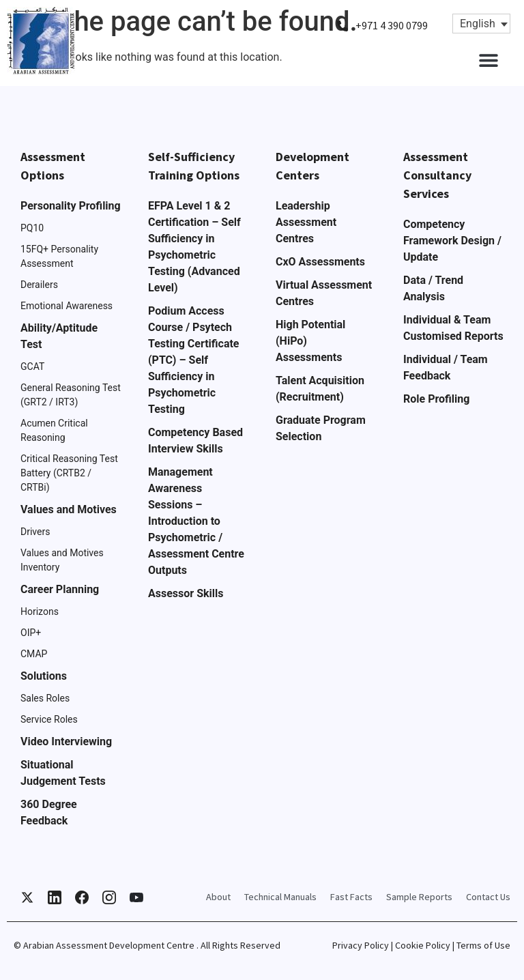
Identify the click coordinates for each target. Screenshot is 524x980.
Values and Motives (69, 509)
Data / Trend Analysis (433, 288)
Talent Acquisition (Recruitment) (320, 389)
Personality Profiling (71, 206)
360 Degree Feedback (49, 812)
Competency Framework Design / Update (452, 241)
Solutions (44, 676)
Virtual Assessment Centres (324, 293)
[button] (488, 60)
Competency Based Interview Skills (195, 441)
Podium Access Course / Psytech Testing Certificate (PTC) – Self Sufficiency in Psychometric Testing (194, 360)
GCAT (32, 366)
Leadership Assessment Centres (306, 222)
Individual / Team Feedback (446, 367)
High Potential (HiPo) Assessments (310, 341)
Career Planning (60, 589)
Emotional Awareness (67, 306)
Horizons (40, 611)
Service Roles (49, 719)
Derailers (39, 285)
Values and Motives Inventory (62, 560)
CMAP (34, 654)
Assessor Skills (186, 593)
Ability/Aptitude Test (59, 336)
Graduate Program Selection (321, 428)
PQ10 (32, 228)
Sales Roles (45, 698)
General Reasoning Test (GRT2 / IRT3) (71, 395)
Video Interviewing (66, 741)
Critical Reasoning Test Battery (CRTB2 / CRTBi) (69, 473)
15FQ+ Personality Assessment (59, 256)
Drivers (35, 532)
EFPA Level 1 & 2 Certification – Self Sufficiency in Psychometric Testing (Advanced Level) (194, 247)
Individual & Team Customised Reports (453, 328)
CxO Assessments (320, 262)
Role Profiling (436, 399)
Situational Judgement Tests (63, 773)
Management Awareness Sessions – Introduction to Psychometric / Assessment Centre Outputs (196, 521)
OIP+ (31, 633)
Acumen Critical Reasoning (54, 430)
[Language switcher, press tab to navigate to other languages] (481, 24)
